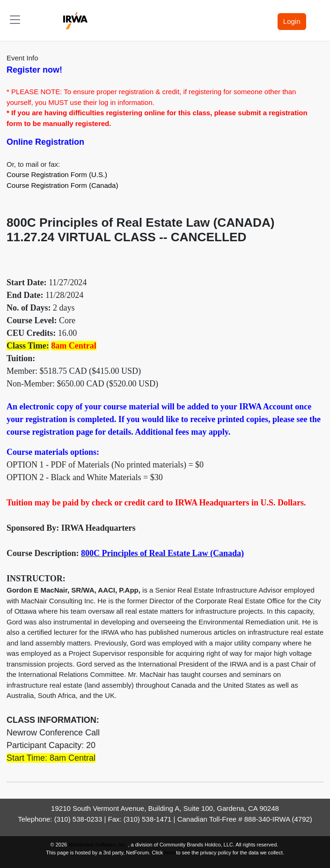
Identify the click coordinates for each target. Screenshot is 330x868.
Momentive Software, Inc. (98, 845)
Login (292, 21)
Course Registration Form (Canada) (62, 185)
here (169, 853)
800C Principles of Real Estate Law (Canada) (162, 553)
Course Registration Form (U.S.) (57, 174)
